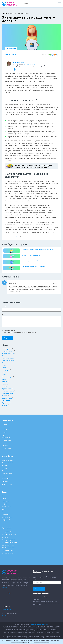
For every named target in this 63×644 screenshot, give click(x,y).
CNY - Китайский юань (8, 545)
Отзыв (5, 315)
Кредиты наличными (8, 460)
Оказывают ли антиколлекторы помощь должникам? (38, 249)
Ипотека (4, 386)
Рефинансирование (8, 363)
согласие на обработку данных (19, 642)
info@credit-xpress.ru (7, 609)
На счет (4, 432)
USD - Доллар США (7, 532)
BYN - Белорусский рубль (9, 534)
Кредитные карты (7, 393)
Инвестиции (6, 384)
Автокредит (5, 465)
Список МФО (6, 446)
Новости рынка (6, 349)
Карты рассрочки (7, 389)
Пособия (5, 368)
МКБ (3, 509)
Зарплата (5, 382)
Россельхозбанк (7, 507)
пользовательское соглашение (42, 642)
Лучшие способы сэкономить (31, 255)
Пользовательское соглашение (40, 625)
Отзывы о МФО (6, 448)
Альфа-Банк (5, 504)
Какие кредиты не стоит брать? (32, 261)
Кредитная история (8, 391)
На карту (4, 424)
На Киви (4, 427)
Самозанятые (6, 400)
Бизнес (4, 372)
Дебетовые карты (7, 377)
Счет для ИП (5, 479)
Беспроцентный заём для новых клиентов (46, 597)
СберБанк (5, 496)
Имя (4, 307)
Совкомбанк (5, 515)
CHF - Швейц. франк (8, 550)
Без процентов (6, 438)
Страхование (6, 403)
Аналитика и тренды (14, 236)
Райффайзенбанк (7, 520)
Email (34, 580)
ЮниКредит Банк (7, 517)
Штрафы (5, 405)
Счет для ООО (6, 481)
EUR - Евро (5, 537)
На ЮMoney (5, 430)
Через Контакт (6, 435)
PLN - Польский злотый (9, 548)
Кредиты (34, 236)
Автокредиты (6, 370)
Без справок (5, 443)
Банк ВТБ (5, 499)
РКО (3, 476)
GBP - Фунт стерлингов (8, 540)
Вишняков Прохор (19, 62)
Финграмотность (26, 236)
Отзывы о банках (7, 484)
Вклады (4, 375)
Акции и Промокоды (8, 353)
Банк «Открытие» (7, 512)
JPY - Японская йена (7, 553)
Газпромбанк (6, 501)
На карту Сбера (6, 440)
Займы (4, 379)
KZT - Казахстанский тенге (9, 542)
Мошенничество (7, 398)
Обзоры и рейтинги (8, 361)
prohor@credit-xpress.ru (30, 64)
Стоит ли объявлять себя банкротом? (34, 267)
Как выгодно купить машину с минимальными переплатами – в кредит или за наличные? (33, 166)
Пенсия (4, 365)
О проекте (5, 588)
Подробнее (5, 616)
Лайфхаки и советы (10, 54)
